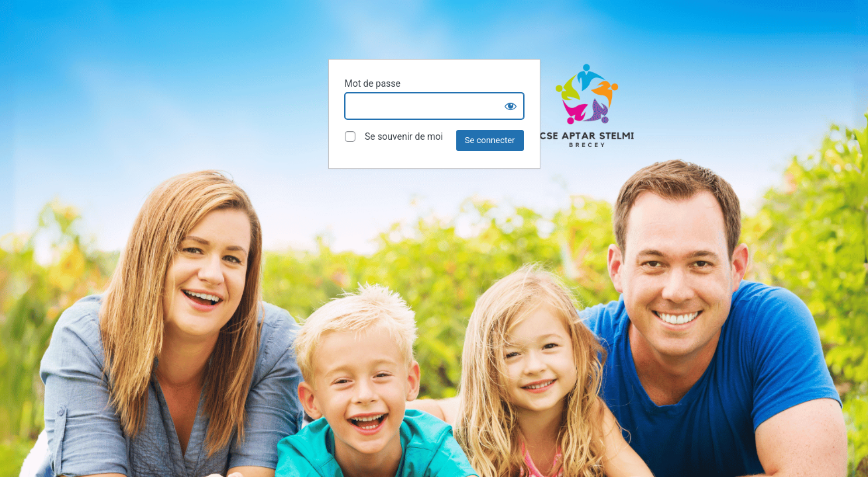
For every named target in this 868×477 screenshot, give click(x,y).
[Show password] (511, 106)
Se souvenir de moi (394, 137)
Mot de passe (373, 83)
